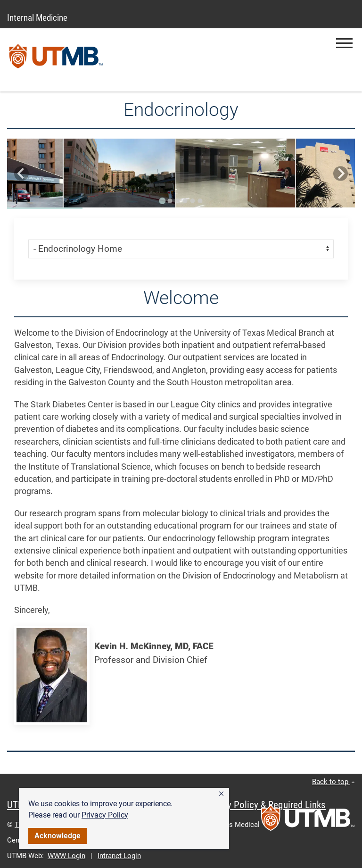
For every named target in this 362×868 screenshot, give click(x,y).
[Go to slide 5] (192, 201)
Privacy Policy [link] (105, 815)
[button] (221, 794)
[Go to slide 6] (200, 201)
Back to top (333, 782)
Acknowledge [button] (58, 836)
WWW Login (66, 856)
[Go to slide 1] (162, 201)
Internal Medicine (37, 18)
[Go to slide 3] (177, 201)
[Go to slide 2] (170, 201)
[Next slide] (341, 174)
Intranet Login (119, 856)
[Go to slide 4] (185, 201)
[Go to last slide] (21, 174)
